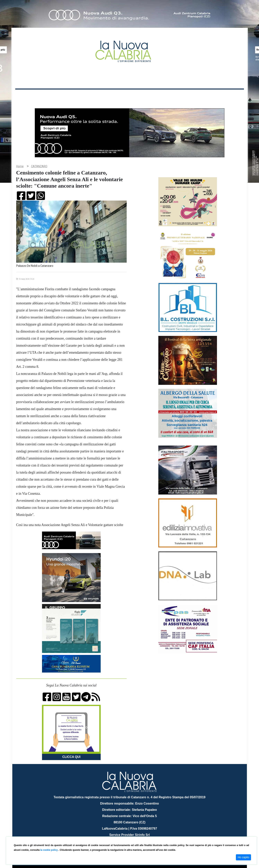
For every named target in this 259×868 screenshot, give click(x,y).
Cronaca (56, 96)
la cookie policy (49, 850)
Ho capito (243, 857)
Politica (71, 96)
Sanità (84, 96)
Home (25, 95)
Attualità (99, 96)
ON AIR (229, 96)
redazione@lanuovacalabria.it (138, 835)
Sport (130, 96)
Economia (115, 96)
